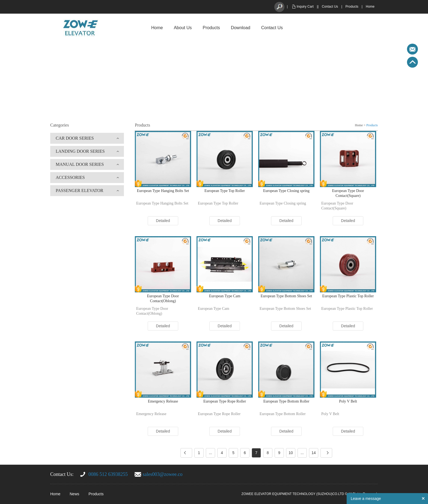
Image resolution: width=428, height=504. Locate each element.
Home (370, 7)
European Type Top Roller (225, 191)
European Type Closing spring (286, 191)
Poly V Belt (348, 401)
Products (352, 7)
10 (291, 453)
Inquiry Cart (305, 7)
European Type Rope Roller (225, 401)
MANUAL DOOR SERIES (80, 164)
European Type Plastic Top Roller (348, 296)
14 (314, 453)
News (74, 494)
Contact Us (330, 7)
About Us (183, 28)
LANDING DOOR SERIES (80, 151)
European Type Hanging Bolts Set (163, 191)
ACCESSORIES (70, 177)
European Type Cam (225, 296)
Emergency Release (163, 401)
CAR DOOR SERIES (75, 138)
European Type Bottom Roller (286, 401)
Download (241, 28)
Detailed (163, 221)
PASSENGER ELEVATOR (79, 190)
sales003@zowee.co (163, 474)
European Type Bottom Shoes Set (286, 296)
